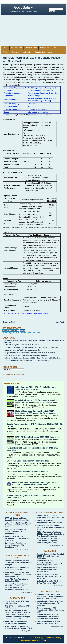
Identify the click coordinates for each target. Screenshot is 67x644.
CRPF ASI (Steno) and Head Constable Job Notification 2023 (27, 355)
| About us (29, 638)
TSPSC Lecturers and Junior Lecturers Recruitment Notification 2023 (51, 527)
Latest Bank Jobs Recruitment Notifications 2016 (28, 472)
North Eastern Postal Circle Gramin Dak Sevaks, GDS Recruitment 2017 (15, 545)
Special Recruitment (43, 52)
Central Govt (17, 48)
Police (5, 52)
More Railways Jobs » (25, 631)
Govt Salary (23, 7)
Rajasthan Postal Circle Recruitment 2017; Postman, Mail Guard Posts (17, 538)
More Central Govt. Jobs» (24, 550)
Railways (15, 52)
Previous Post (9, 322)
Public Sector (31, 48)
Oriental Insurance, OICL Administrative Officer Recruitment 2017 (51, 610)
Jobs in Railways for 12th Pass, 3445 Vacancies (22, 345)
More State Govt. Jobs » (57, 545)
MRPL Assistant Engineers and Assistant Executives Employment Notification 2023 (18, 574)
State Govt (45, 48)
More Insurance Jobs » (58, 626)
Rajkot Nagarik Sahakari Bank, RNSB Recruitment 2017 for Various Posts (49, 570)
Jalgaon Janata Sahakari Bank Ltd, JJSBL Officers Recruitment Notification (32, 358)
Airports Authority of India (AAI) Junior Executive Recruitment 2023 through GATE (18, 563)
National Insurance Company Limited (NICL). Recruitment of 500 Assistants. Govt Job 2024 (35, 412)
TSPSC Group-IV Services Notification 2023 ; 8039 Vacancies (27, 361)
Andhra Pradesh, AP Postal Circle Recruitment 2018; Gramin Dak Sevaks (18, 525)
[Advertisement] (33, 30)
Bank (55, 48)
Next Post (60, 322)
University (27, 52)
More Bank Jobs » (59, 586)
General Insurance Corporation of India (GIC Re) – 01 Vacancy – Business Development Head (35, 484)
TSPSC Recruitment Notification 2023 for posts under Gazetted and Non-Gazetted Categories (51, 534)
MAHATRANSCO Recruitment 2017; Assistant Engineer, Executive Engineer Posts (49, 541)
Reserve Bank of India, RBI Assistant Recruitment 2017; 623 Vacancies (50, 576)
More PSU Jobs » (27, 593)
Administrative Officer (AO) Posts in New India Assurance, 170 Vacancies (31, 347)
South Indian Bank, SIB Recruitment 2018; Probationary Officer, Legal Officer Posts (50, 563)
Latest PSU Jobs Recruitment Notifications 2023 (28, 461)
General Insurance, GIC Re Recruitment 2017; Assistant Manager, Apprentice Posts (48, 617)
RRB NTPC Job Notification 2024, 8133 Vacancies (23, 350)
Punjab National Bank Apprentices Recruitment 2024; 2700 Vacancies (30, 353)
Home (5, 48)
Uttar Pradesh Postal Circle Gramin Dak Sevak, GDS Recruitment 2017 (15, 532)
